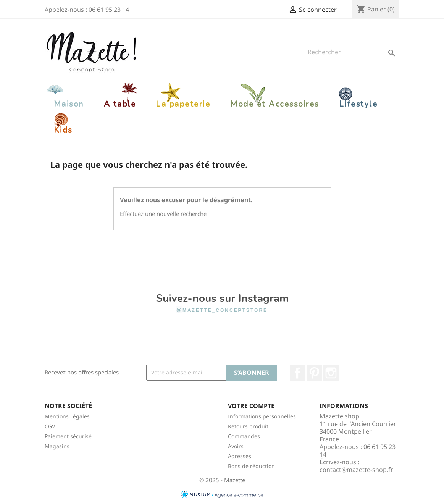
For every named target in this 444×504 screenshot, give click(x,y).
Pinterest (314, 373)
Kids (63, 130)
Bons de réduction (251, 466)
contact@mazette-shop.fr (356, 470)
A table (120, 104)
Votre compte (251, 406)
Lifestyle (358, 104)
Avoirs (236, 446)
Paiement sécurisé (68, 436)
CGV (50, 426)
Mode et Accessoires (275, 104)
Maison (69, 104)
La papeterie (183, 104)
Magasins (57, 446)
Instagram (331, 373)
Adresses (240, 456)
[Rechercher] (351, 52)
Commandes (244, 436)
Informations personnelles (262, 416)
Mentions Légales (67, 416)
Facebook (297, 373)
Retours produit (248, 426)
